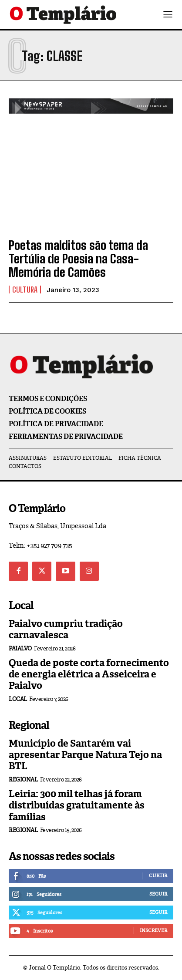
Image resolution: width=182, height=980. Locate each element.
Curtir (158, 876)
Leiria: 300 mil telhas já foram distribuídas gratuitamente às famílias (77, 805)
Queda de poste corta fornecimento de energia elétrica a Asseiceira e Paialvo (89, 674)
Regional (23, 780)
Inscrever (153, 930)
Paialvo (20, 648)
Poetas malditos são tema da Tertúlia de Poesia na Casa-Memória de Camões (78, 259)
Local (18, 699)
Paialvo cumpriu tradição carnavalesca (66, 629)
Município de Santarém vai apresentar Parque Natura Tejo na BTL (85, 755)
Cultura (25, 290)
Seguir (158, 894)
